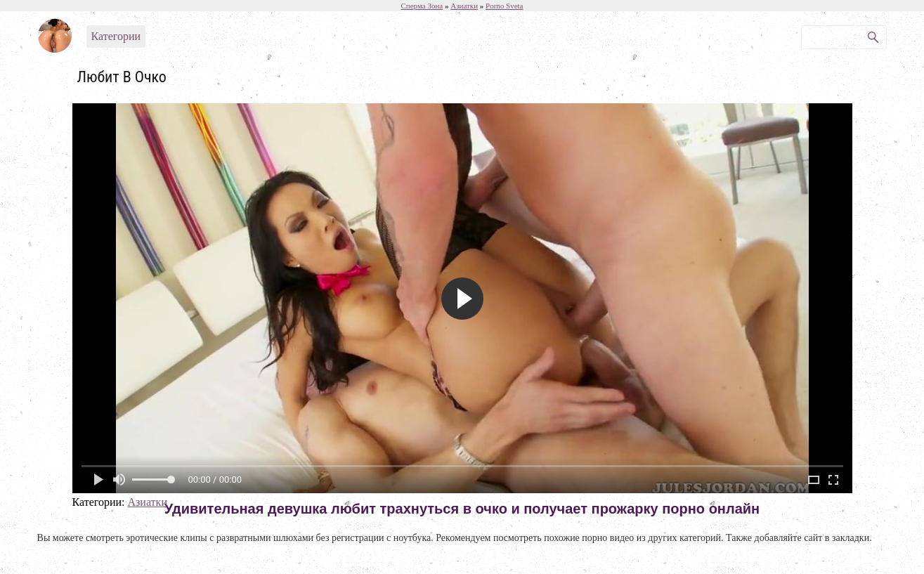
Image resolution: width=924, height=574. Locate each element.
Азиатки (147, 502)
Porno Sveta (504, 6)
